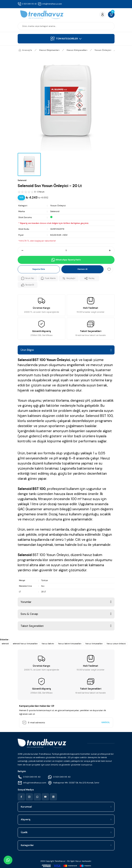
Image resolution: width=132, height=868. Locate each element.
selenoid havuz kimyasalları (25, 644)
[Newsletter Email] (66, 723)
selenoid (5, 644)
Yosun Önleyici (58, 206)
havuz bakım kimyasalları (70, 644)
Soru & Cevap (29, 614)
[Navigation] (66, 39)
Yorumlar (26, 602)
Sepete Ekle (39, 269)
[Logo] (42, 15)
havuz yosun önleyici (116, 644)
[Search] (66, 26)
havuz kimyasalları (94, 644)
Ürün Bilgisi (27, 350)
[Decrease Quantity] (21, 250)
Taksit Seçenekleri (32, 626)
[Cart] (111, 15)
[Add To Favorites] (109, 269)
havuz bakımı (48, 644)
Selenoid (55, 211)
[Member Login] (103, 15)
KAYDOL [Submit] (106, 722)
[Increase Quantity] (111, 250)
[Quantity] (66, 250)
